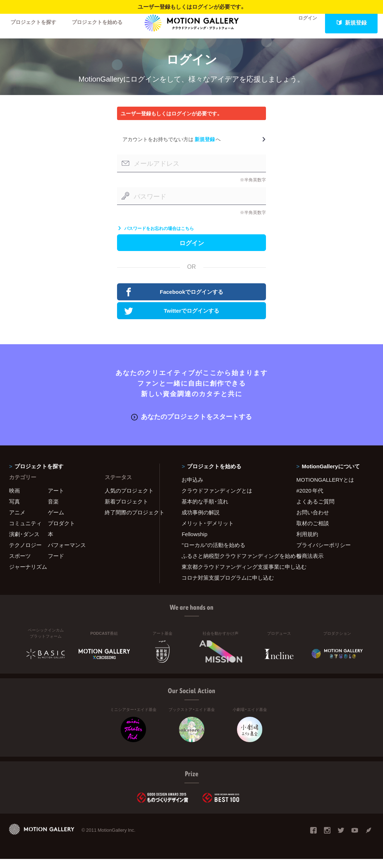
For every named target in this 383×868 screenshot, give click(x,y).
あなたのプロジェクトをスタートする (191, 426)
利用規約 (307, 543)
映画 (14, 499)
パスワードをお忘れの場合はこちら (155, 235)
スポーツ (20, 565)
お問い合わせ (313, 521)
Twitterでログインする (173, 321)
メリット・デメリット (208, 532)
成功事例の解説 (201, 521)
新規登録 (351, 22)
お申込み (192, 489)
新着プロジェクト (126, 510)
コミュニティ (25, 532)
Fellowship (194, 543)
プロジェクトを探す (35, 22)
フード (56, 565)
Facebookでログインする (175, 301)
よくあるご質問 (315, 510)
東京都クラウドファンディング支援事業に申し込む (230, 576)
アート (56, 499)
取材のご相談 (313, 532)
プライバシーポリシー (324, 554)
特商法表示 (310, 565)
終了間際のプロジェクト (128, 521)
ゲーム (56, 521)
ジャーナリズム (28, 576)
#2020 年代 (310, 499)
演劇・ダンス (24, 543)
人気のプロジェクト (128, 499)
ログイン (303, 22)
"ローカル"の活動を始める (213, 554)
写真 (14, 510)
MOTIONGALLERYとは (325, 489)
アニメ (17, 521)
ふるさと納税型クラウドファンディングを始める (230, 565)
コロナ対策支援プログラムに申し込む (228, 587)
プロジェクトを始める (103, 22)
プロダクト (61, 532)
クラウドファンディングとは (217, 499)
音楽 (53, 510)
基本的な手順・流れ (205, 510)
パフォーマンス (67, 554)
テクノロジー (25, 554)
